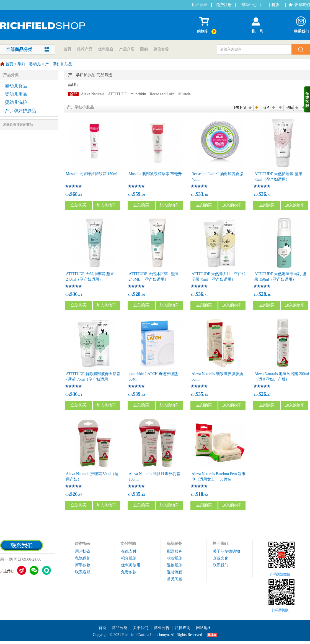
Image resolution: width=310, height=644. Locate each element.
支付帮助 (128, 544)
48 (206, 195)
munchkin (138, 94)
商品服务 (174, 544)
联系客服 (83, 572)
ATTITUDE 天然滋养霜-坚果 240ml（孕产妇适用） (90, 277)
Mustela (184, 94)
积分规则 (129, 558)
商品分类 (120, 628)
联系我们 (301, 24)
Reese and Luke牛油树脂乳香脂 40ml (217, 177)
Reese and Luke (162, 94)
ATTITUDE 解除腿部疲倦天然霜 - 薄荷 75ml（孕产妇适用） (93, 377)
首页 (68, 49)
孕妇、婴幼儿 (29, 64)
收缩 (307, 99)
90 (143, 195)
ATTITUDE (117, 94)
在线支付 (129, 551)
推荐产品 (85, 49)
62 (206, 495)
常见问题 (175, 579)
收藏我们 (302, 5)
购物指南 (82, 544)
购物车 (207, 24)
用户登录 (200, 5)
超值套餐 (161, 49)
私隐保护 (83, 558)
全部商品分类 (19, 49)
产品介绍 (127, 49)
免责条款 (129, 572)
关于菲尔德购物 (226, 551)
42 (143, 395)
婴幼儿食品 (16, 86)
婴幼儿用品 (16, 94)
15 (81, 195)
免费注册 (224, 5)
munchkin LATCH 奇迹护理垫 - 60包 (154, 377)
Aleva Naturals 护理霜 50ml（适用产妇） (92, 477)
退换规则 (175, 565)
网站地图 (204, 628)
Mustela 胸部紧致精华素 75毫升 (155, 174)
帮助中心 (249, 5)
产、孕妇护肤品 (59, 64)
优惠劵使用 (131, 565)
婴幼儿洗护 (16, 102)
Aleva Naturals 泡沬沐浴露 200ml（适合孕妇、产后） (282, 377)
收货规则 (175, 558)
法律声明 (183, 628)
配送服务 (175, 551)
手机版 (273, 5)
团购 (144, 49)
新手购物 (83, 565)
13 (206, 395)
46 (143, 295)
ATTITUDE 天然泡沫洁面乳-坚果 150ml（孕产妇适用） (280, 277)
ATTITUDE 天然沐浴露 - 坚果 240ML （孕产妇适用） (154, 277)
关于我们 (220, 544)
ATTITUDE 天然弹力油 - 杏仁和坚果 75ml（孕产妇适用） (219, 277)
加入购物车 (106, 205)
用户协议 (83, 551)
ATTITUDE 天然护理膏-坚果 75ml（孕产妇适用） (278, 177)
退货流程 (175, 572)
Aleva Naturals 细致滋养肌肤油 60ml (217, 377)
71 (269, 195)
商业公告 (162, 628)
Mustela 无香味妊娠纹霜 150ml (92, 174)
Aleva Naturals (93, 94)
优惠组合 (106, 49)
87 (269, 395)
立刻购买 (78, 205)
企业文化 (221, 558)
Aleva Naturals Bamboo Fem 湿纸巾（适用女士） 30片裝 (219, 477)
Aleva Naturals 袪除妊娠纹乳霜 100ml (154, 477)
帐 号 (256, 24)
